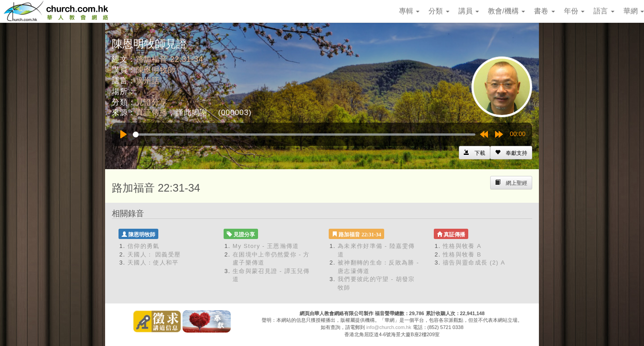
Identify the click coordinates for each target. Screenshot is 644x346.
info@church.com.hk (389, 327)
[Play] (123, 134)
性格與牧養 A (462, 246)
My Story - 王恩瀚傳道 (266, 246)
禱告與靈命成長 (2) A (474, 263)
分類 (439, 11)
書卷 (544, 11)
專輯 (409, 11)
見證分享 (152, 102)
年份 (574, 11)
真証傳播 (152, 113)
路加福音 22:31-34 (170, 59)
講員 (469, 11)
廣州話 (148, 81)
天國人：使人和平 (153, 263)
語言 (604, 11)
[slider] (304, 135)
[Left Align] (511, 153)
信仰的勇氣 (144, 246)
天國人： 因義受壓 (154, 254)
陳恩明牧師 (156, 70)
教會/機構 (506, 11)
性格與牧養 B (462, 254)
